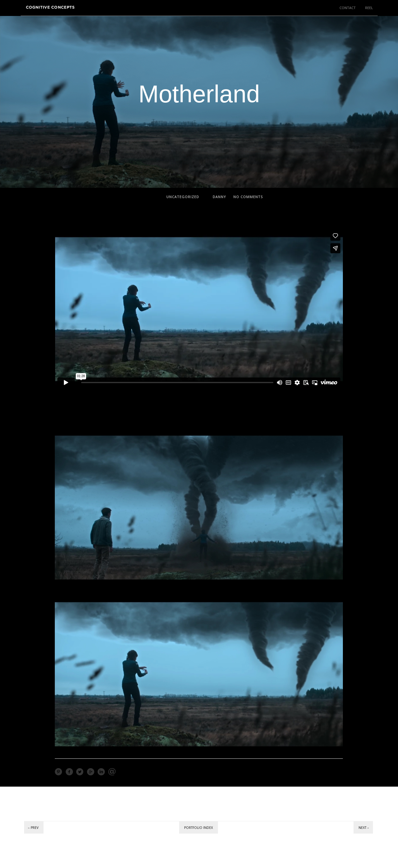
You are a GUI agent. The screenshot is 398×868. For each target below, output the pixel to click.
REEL (369, 8)
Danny (219, 197)
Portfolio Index (199, 828)
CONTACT (348, 8)
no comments (248, 197)
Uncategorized (183, 197)
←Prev (33, 828)
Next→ (364, 828)
